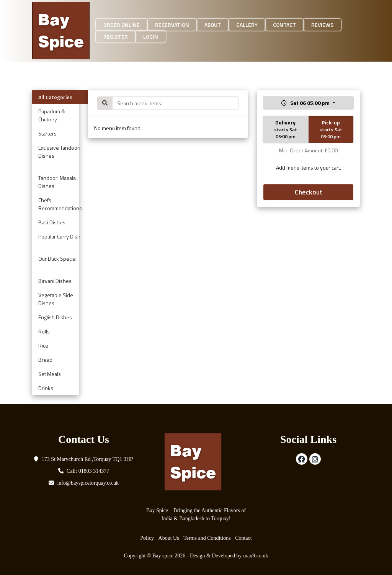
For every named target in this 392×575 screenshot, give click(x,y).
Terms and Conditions (207, 538)
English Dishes (55, 317)
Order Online (122, 25)
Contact (284, 25)
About (213, 25)
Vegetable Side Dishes (56, 299)
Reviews (322, 25)
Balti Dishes (52, 222)
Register (116, 37)
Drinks (46, 388)
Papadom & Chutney (52, 115)
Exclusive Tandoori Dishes (59, 152)
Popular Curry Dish (59, 236)
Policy (147, 538)
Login (151, 37)
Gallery (247, 25)
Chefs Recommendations (60, 204)
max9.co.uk (256, 556)
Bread (45, 360)
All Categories (55, 97)
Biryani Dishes (55, 281)
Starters (47, 133)
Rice (43, 345)
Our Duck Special (57, 259)
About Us (169, 538)
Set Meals (50, 374)
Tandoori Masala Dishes (57, 182)
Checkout (309, 192)
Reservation (172, 25)
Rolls (44, 331)
